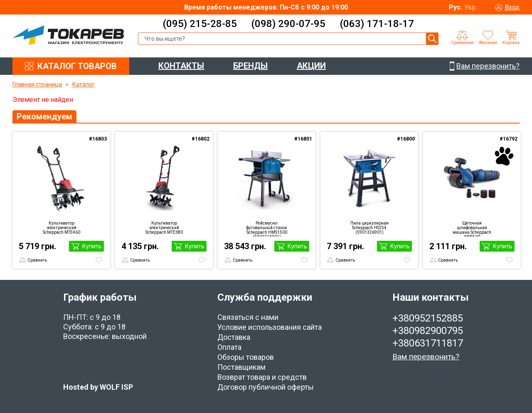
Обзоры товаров (246, 357)
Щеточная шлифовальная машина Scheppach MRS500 (472, 229)
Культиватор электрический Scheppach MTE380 (164, 228)
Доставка (234, 337)
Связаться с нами (248, 317)
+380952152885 (428, 318)
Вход (512, 7)
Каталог (84, 84)
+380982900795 (428, 331)
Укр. (471, 7)
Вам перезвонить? (426, 357)
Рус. (456, 7)
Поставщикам (241, 367)
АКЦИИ (311, 66)
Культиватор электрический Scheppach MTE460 (62, 228)
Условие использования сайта (270, 327)
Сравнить (37, 260)
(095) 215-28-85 (200, 24)
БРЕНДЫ (250, 66)
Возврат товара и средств (262, 377)
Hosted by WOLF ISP (98, 387)
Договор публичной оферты (266, 387)
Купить (92, 246)
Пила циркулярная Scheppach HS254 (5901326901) (369, 228)
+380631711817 (428, 343)
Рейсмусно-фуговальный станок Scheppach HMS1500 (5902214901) (267, 229)
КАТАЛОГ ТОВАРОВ (77, 66)
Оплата (229, 347)
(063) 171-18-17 (377, 24)
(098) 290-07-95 (288, 24)
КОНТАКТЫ (181, 66)
